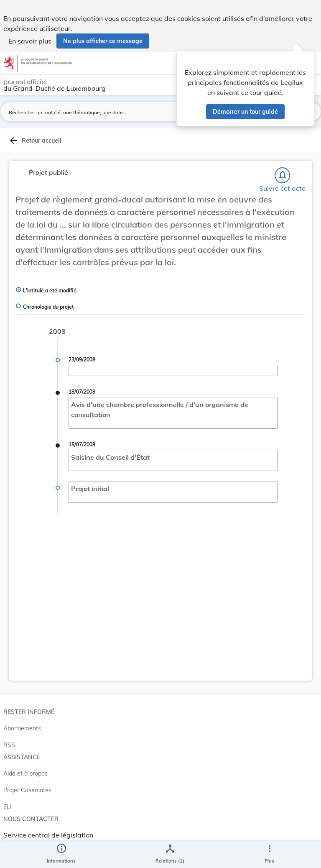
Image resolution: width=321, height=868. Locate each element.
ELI (8, 807)
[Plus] (269, 855)
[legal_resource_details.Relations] (170, 855)
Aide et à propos (25, 773)
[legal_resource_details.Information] (61, 855)
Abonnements (22, 728)
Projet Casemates (27, 790)
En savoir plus (30, 41)
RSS (9, 745)
